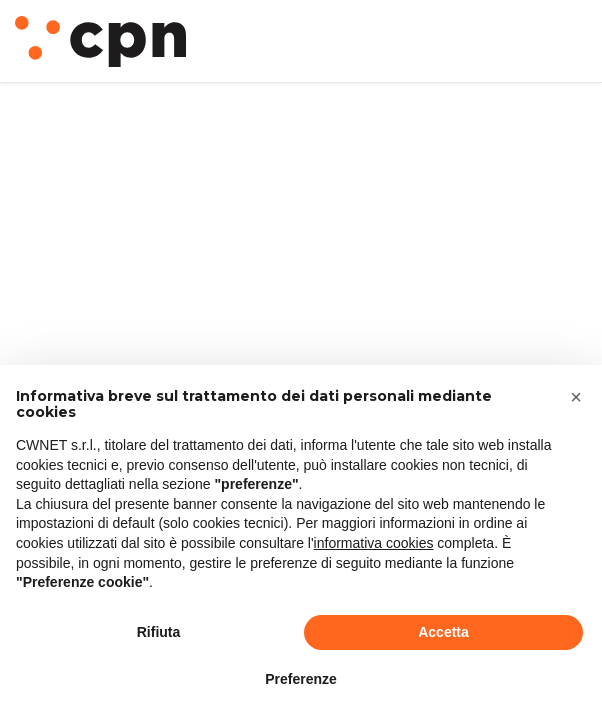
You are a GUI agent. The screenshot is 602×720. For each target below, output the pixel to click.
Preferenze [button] (301, 679)
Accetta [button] (443, 632)
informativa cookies (374, 543)
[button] (576, 397)
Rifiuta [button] (159, 632)
